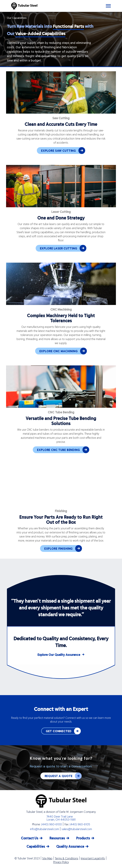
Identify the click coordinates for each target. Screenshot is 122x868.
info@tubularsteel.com (45, 829)
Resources (57, 838)
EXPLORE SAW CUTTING (63, 151)
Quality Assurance (70, 846)
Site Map (47, 858)
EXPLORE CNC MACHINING (63, 351)
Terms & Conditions (67, 858)
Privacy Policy (61, 862)
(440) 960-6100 (52, 824)
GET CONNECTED (63, 731)
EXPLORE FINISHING (63, 548)
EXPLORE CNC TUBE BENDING (63, 450)
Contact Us (30, 838)
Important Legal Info (93, 858)
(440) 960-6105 (80, 824)
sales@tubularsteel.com (77, 829)
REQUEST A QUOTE (63, 776)
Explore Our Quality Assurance (59, 655)
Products (83, 838)
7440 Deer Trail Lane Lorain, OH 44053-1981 (61, 818)
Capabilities (36, 846)
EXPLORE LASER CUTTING (63, 248)
